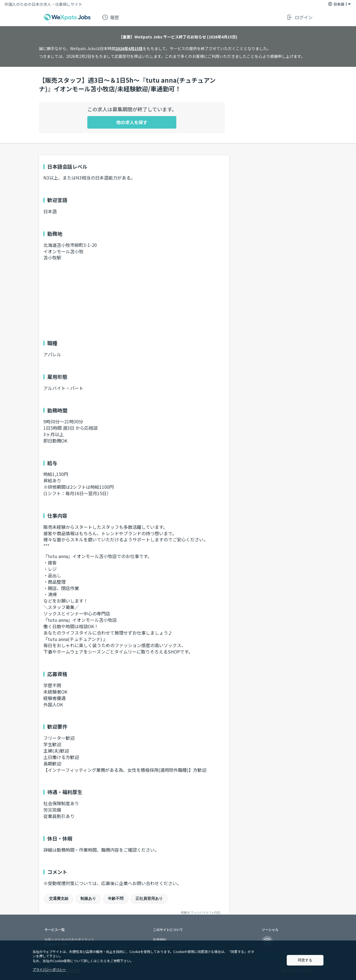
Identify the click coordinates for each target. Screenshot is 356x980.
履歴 (110, 17)
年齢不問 (116, 898)
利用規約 (160, 940)
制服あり (88, 898)
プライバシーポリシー (49, 969)
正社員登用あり (149, 898)
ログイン (300, 17)
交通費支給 (59, 898)
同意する (305, 960)
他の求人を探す (132, 122)
